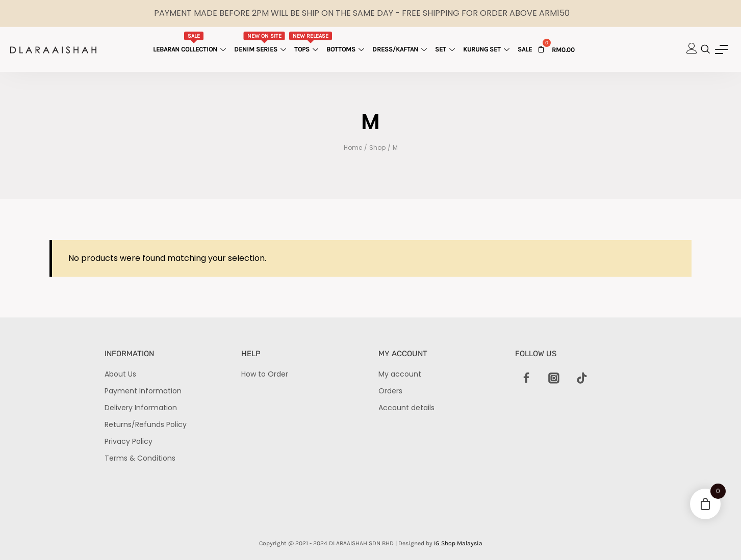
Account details (406, 408)
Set (446, 49)
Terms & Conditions (140, 458)
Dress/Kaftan (401, 49)
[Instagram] (554, 379)
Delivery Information (141, 408)
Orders (390, 391)
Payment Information (143, 391)
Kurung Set (488, 49)
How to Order (265, 374)
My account (400, 374)
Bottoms (347, 49)
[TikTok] (582, 379)
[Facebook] (526, 379)
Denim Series (261, 42)
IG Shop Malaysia (458, 543)
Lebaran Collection (191, 42)
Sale (525, 49)
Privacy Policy (129, 441)
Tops (310, 42)
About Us (120, 374)
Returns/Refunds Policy (146, 424)
